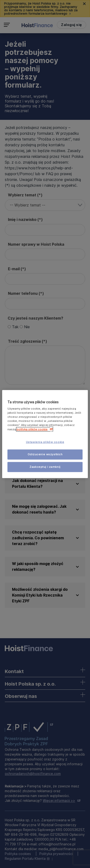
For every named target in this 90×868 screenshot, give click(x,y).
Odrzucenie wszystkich (45, 454)
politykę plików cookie (32, 429)
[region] (45, 434)
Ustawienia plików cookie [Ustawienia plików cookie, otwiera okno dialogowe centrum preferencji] (45, 442)
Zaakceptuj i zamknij (45, 467)
